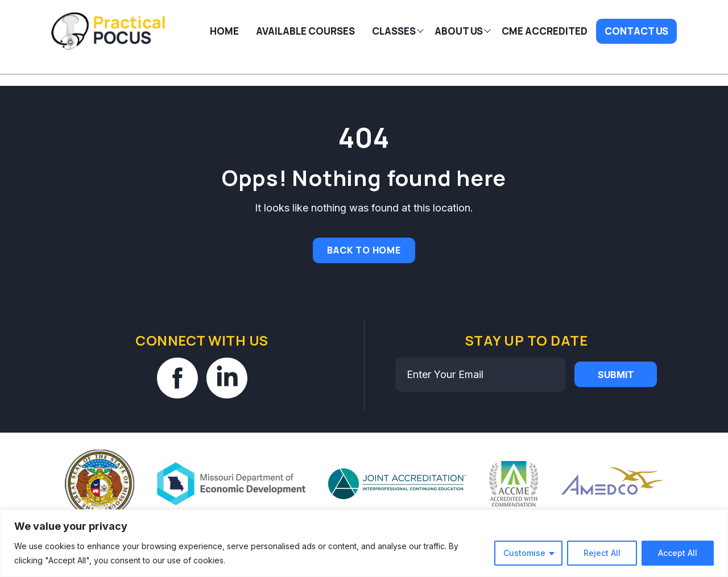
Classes (394, 31)
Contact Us (636, 31)
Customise (524, 553)
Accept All (678, 553)
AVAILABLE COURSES (305, 31)
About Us (459, 31)
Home (224, 31)
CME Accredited (545, 31)
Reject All (602, 553)
